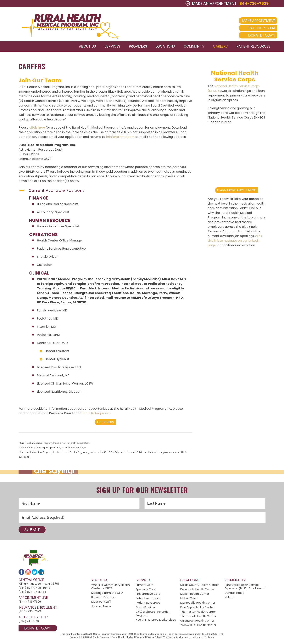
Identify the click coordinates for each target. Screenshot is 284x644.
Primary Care (145, 586)
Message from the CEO (107, 594)
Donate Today (234, 594)
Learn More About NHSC (237, 191)
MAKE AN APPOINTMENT (211, 3)
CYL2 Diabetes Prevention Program (153, 615)
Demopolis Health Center (197, 591)
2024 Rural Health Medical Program (67, 25)
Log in (211, 639)
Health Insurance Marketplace (156, 621)
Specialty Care (146, 591)
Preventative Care (148, 595)
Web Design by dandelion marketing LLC (184, 639)
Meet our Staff (101, 603)
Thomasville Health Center (198, 618)
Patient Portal (255, 28)
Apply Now (105, 424)
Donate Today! (255, 35)
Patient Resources (148, 604)
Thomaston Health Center (198, 613)
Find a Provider (145, 609)
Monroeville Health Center (198, 604)
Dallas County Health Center (200, 586)
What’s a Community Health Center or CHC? (111, 588)
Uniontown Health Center (197, 622)
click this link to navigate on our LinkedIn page (235, 242)
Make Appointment (252, 21)
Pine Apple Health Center (197, 609)
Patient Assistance (148, 600)
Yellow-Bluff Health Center (198, 627)
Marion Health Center (195, 595)
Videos (229, 599)
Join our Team (101, 608)
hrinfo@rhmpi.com (120, 138)
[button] (105, 192)
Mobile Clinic (189, 600)
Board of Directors (103, 599)
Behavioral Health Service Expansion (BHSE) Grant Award (245, 588)
